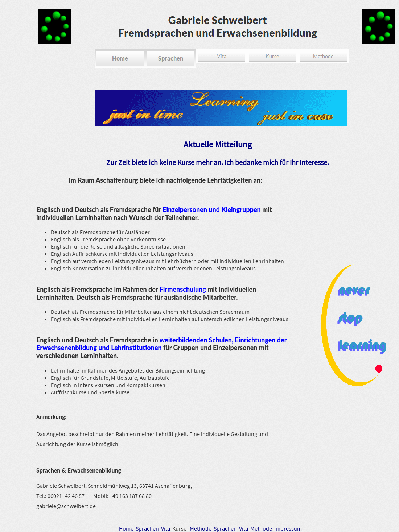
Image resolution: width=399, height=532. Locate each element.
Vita (167, 528)
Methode (202, 528)
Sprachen (148, 528)
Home (127, 528)
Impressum (289, 528)
